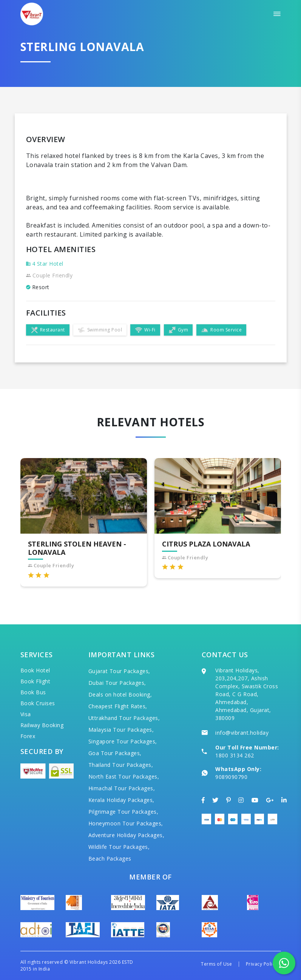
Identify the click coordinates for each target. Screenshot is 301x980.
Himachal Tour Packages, (122, 788)
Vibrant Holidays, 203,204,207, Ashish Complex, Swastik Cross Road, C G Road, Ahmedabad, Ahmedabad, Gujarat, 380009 (247, 694)
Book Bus (33, 692)
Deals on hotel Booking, (120, 694)
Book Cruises (38, 703)
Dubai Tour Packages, (117, 683)
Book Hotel (35, 670)
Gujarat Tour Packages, (119, 671)
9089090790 (231, 777)
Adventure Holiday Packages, (127, 835)
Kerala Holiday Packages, (121, 800)
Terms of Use (216, 964)
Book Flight (36, 681)
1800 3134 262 (235, 755)
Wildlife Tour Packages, (119, 847)
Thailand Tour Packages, (121, 765)
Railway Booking (42, 725)
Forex (28, 736)
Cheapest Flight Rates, (118, 706)
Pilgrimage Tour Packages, (123, 812)
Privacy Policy (262, 964)
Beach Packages (110, 858)
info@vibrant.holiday (242, 733)
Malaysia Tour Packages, (121, 730)
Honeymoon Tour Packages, (126, 823)
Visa (26, 714)
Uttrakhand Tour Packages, (124, 718)
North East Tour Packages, (124, 776)
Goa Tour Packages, (115, 753)
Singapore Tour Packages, (123, 741)
